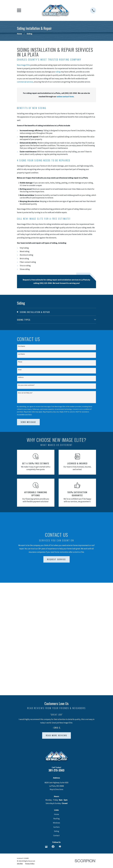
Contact (56, 723)
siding (58, 72)
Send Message (28, 422)
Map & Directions (56, 677)
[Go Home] (19, 34)
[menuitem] (57, 312)
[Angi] (67, 734)
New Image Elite (24, 65)
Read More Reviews (57, 623)
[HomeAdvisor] (60, 734)
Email (20, 370)
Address (21, 377)
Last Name (21, 354)
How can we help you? (25, 393)
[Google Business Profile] (46, 734)
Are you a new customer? (26, 385)
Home (56, 702)
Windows (56, 710)
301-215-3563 (56, 658)
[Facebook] (53, 734)
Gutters (56, 714)
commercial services (25, 82)
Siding (56, 719)
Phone (20, 362)
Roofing (56, 706)
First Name (22, 346)
